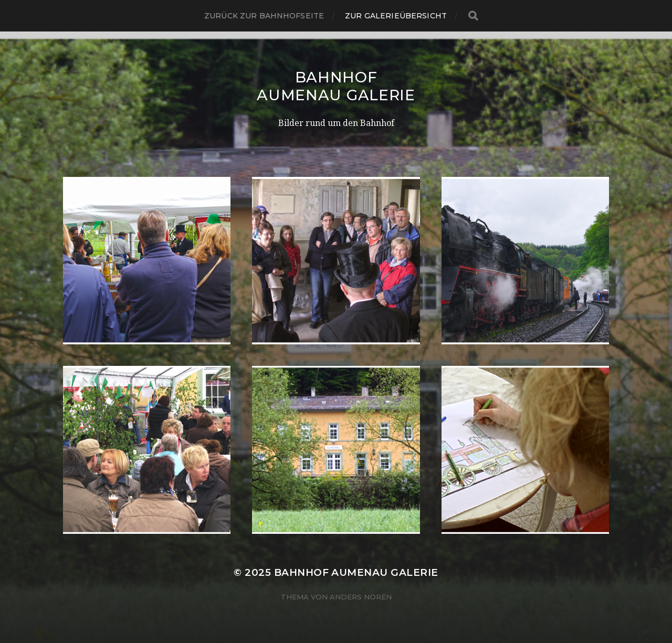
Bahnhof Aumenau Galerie (336, 86)
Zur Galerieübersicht (396, 16)
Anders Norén (361, 597)
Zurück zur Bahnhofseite (264, 16)
